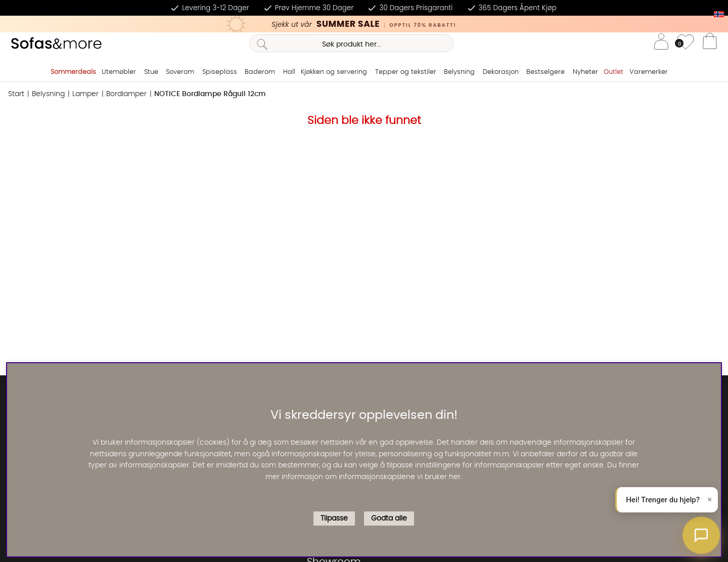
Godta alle (389, 518)
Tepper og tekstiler (406, 72)
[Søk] (351, 43)
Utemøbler (119, 72)
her (455, 477)
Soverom (180, 72)
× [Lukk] (710, 500)
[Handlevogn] (710, 44)
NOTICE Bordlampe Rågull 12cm (210, 94)
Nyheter (585, 72)
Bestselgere (545, 72)
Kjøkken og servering (334, 72)
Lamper (85, 94)
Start (16, 94)
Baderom (260, 72)
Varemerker (649, 72)
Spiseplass (220, 72)
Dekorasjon (501, 72)
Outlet (613, 72)
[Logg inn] (661, 43)
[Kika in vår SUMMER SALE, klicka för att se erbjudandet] (364, 24)
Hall (289, 72)
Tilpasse (334, 518)
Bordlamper (126, 94)
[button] (701, 535)
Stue (151, 72)
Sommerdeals (73, 72)
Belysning (459, 72)
